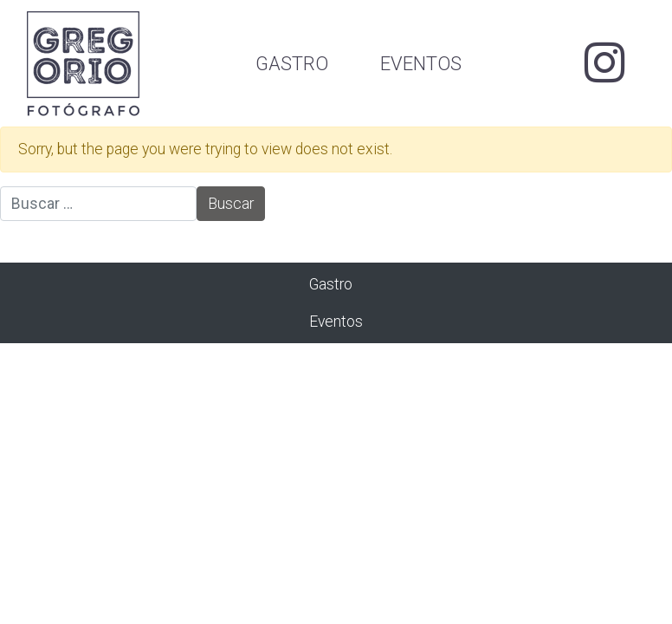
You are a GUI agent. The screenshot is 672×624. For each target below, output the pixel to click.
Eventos (421, 64)
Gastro (292, 64)
